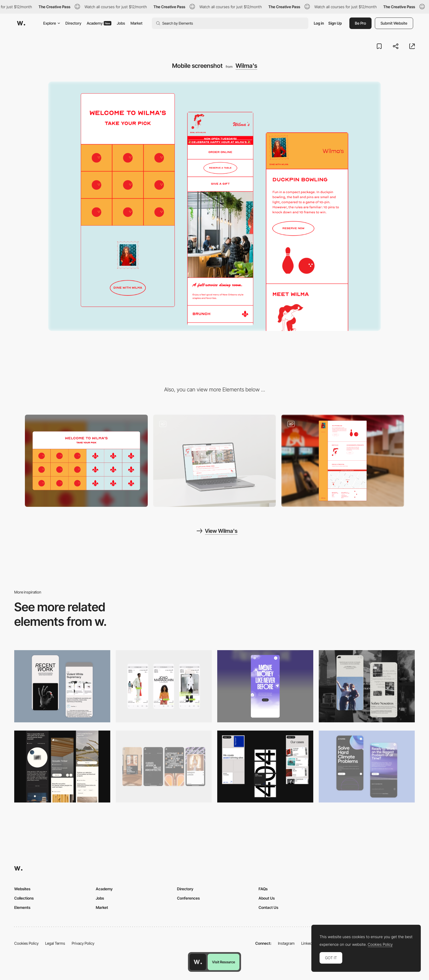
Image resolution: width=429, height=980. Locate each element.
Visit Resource (224, 962)
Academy (99, 23)
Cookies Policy (26, 943)
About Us (267, 898)
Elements (22, 907)
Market (137, 23)
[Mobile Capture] (62, 686)
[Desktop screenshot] (86, 461)
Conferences (188, 898)
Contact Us (268, 907)
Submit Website (394, 23)
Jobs (121, 23)
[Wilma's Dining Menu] (215, 461)
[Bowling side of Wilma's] (343, 461)
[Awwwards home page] (198, 962)
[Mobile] (164, 686)
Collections (24, 898)
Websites (22, 889)
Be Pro (360, 23)
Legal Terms (55, 943)
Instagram (286, 943)
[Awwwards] (21, 23)
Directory (73, 23)
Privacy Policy (83, 943)
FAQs (263, 889)
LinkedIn (308, 943)
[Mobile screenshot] (367, 686)
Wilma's (246, 66)
